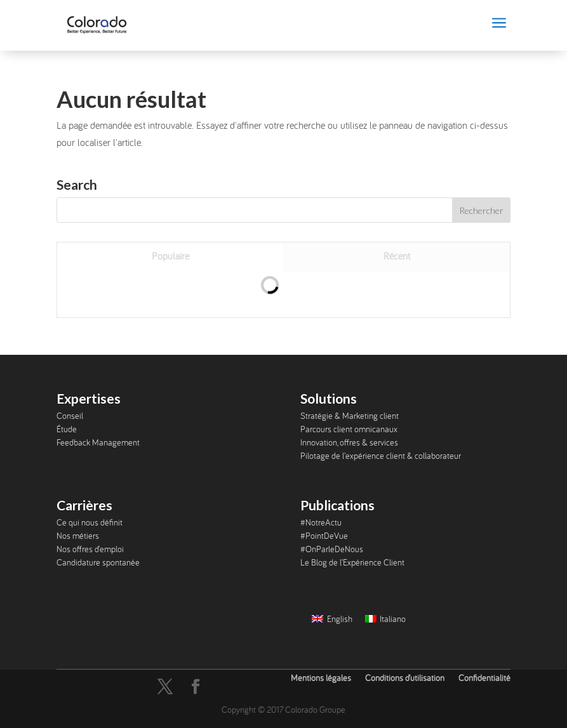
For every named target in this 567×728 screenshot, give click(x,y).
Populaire (170, 256)
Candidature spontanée (98, 562)
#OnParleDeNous (332, 549)
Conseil (70, 416)
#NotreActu (321, 522)
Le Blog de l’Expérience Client (352, 562)
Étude (67, 429)
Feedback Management (98, 442)
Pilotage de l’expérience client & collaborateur (381, 456)
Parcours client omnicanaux (349, 429)
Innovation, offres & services (349, 442)
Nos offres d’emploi (90, 549)
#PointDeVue (324, 536)
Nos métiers (78, 536)
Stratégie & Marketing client (350, 416)
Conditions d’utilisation (405, 678)
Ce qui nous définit (90, 522)
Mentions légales (321, 678)
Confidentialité (484, 678)
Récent (397, 256)
